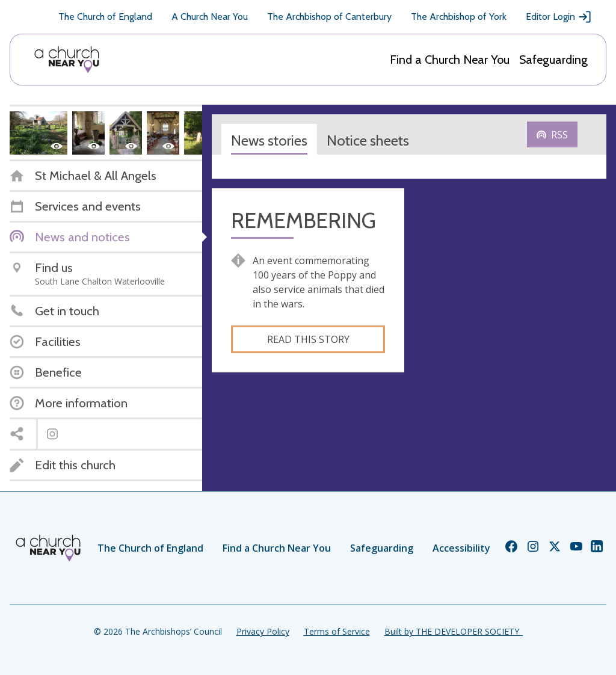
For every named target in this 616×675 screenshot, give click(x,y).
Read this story (308, 339)
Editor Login (559, 17)
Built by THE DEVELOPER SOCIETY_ (454, 631)
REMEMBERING (303, 220)
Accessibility (461, 548)
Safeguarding (553, 60)
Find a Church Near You (450, 60)
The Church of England (105, 17)
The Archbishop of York (459, 17)
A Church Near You (210, 17)
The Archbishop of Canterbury (329, 17)
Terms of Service (337, 631)
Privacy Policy (263, 631)
